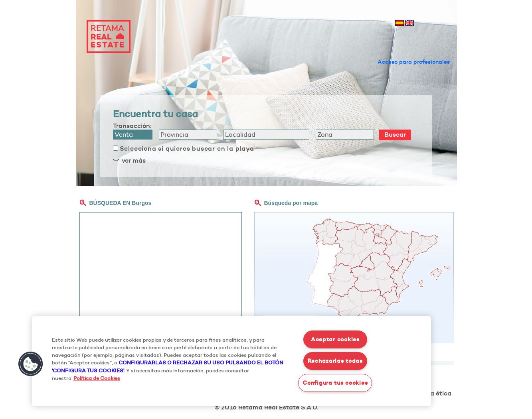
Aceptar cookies (335, 339)
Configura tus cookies (335, 383)
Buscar (395, 134)
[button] (31, 364)
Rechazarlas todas (335, 361)
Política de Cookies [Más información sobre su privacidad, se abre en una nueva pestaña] (97, 378)
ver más (134, 160)
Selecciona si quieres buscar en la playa (187, 148)
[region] (231, 361)
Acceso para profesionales (414, 62)
